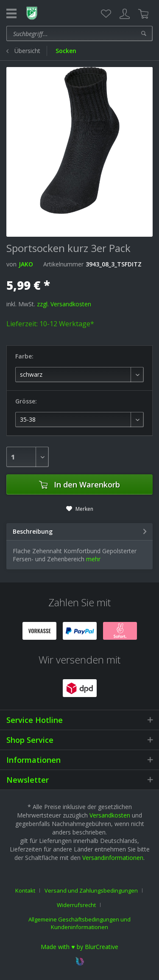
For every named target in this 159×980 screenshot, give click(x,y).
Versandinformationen (113, 858)
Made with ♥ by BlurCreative (79, 947)
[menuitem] (106, 14)
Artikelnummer (63, 264)
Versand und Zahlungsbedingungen (91, 890)
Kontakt (25, 890)
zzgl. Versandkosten (64, 304)
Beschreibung (33, 531)
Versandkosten (110, 815)
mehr (93, 559)
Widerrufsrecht (76, 905)
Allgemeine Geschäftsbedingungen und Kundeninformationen (79, 923)
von (11, 264)
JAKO (26, 264)
